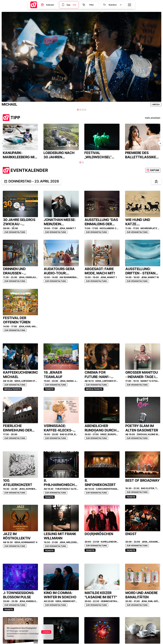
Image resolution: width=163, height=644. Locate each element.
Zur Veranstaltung (15, 232)
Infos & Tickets (12, 389)
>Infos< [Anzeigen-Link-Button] (156, 104)
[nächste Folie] (160, 143)
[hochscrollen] (156, 181)
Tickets (49, 389)
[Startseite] (34, 5)
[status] (29, 632)
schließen (46, 632)
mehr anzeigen (153, 118)
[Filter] (69, 5)
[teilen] (6, 181)
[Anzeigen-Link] (156, 104)
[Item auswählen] (78, 110)
